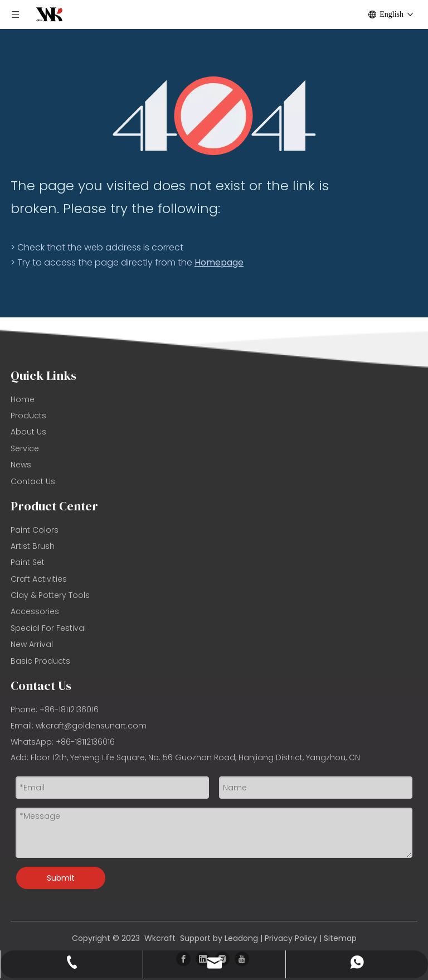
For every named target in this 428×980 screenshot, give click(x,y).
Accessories (35, 611)
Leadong (241, 938)
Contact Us (33, 481)
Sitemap (340, 938)
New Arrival (32, 644)
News (21, 465)
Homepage (219, 262)
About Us (28, 432)
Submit (61, 878)
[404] (214, 116)
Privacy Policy (291, 938)
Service (25, 448)
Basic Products (40, 661)
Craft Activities (39, 579)
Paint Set (28, 562)
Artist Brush (33, 546)
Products (28, 416)
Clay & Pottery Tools (50, 595)
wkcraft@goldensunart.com (91, 726)
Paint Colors (35, 530)
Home (23, 399)
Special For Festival (48, 628)
